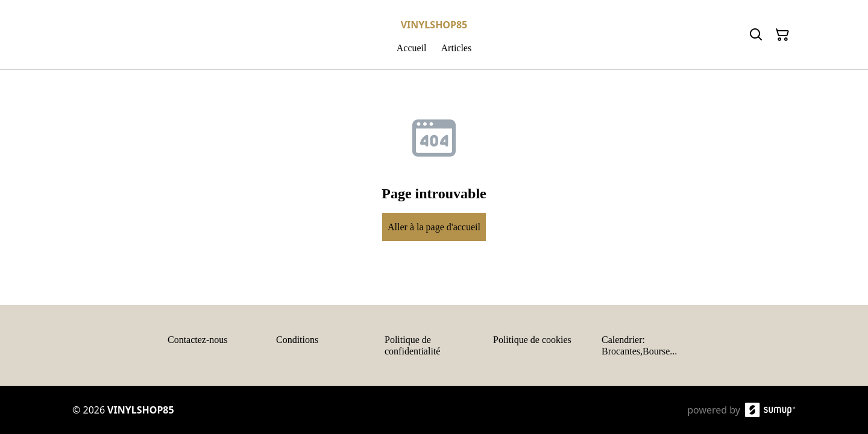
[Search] (756, 35)
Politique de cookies (532, 340)
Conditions (297, 340)
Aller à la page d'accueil (434, 227)
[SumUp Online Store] (770, 410)
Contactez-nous (198, 340)
